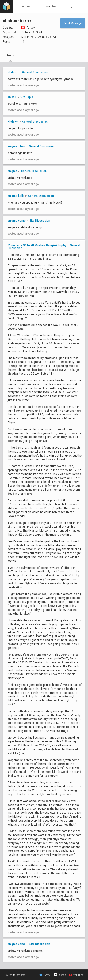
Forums (26, 6)
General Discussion (35, 72)
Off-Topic (27, 97)
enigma (12, 171)
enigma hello (16, 196)
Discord (60, 975)
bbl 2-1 (12, 97)
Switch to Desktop (15, 975)
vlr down (13, 72)
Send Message (73, 23)
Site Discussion (40, 221)
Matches (51, 6)
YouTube (76, 975)
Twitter (45, 975)
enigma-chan (16, 146)
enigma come (17, 221)
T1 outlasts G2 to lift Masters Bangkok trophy (37, 245)
